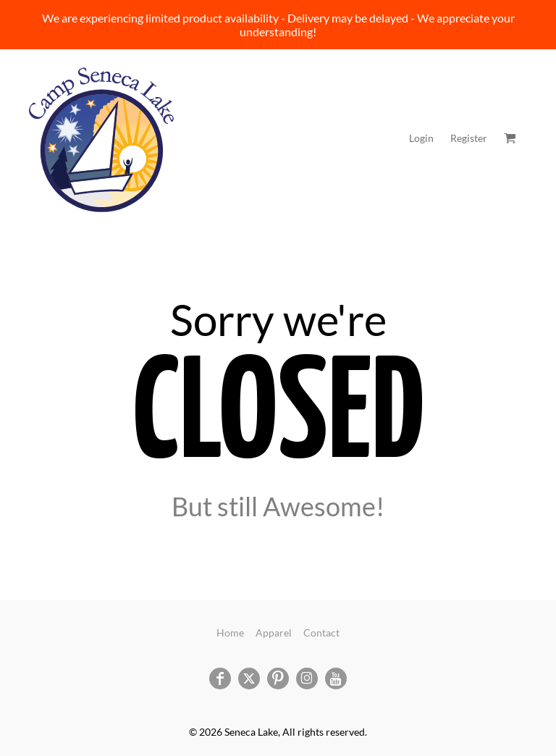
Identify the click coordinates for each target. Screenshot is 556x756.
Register (469, 138)
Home (230, 633)
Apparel (274, 633)
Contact (321, 633)
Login (421, 138)
